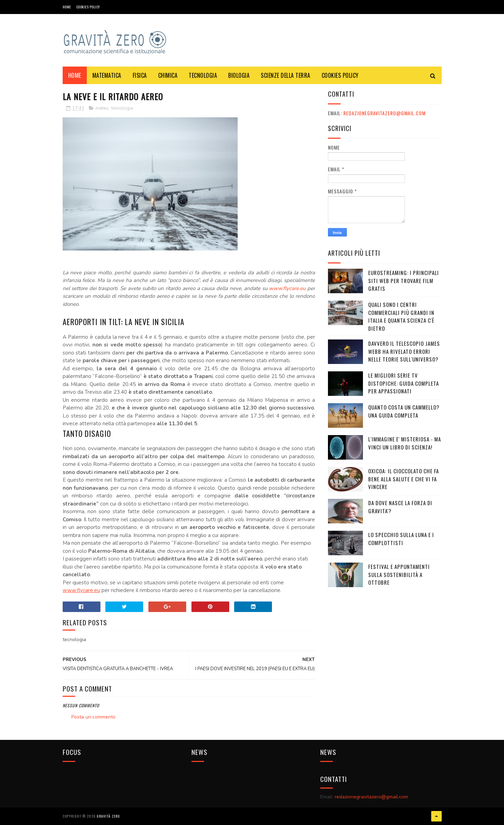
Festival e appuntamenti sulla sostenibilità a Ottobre (399, 574)
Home (67, 7)
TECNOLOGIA (203, 75)
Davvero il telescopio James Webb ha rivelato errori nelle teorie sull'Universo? (404, 351)
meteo (102, 108)
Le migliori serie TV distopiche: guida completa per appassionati (404, 383)
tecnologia (122, 108)
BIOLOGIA (239, 75)
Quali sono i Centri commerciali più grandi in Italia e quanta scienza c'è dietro (401, 316)
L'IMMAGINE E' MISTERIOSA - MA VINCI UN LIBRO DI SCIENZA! (405, 443)
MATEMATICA (107, 75)
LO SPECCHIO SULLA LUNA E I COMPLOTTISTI (401, 539)
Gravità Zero (108, 816)
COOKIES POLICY (88, 7)
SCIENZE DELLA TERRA (286, 75)
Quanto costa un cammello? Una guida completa (404, 411)
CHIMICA (168, 75)
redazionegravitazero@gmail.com (384, 113)
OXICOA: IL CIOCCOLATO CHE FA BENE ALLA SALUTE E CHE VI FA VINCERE (404, 479)
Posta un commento (93, 717)
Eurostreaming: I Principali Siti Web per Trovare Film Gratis (404, 280)
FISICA (140, 75)
